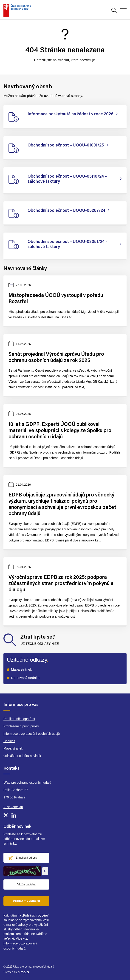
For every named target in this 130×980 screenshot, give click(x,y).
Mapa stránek (21, 669)
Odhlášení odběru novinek (22, 756)
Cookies (9, 741)
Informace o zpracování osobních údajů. (20, 946)
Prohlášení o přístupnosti (21, 726)
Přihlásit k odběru (26, 901)
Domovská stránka (25, 678)
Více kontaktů (13, 807)
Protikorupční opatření (19, 719)
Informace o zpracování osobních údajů (32, 734)
